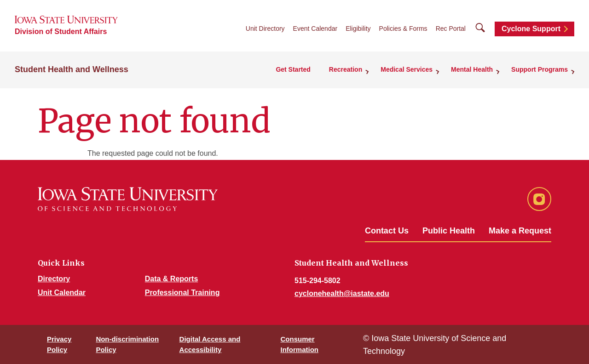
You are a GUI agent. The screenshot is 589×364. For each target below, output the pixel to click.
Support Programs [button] (540, 69)
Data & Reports (172, 279)
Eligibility (358, 28)
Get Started (293, 69)
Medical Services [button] (407, 69)
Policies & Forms (403, 28)
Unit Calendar (62, 293)
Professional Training (182, 293)
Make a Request (520, 231)
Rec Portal (451, 28)
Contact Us (387, 231)
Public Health (449, 231)
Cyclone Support (531, 29)
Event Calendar (315, 28)
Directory (54, 279)
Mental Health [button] (472, 69)
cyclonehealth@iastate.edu (342, 293)
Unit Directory (265, 28)
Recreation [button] (346, 69)
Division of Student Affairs (61, 31)
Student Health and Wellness (72, 69)
